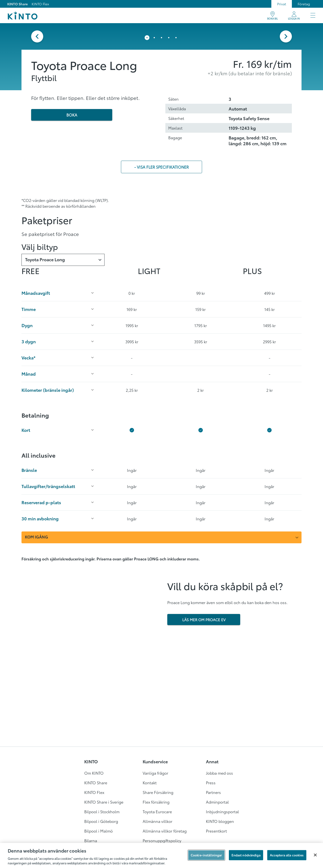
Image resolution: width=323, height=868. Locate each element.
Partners (213, 792)
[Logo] (22, 16)
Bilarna (91, 840)
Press (211, 782)
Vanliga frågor (155, 773)
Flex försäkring (156, 802)
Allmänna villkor (158, 821)
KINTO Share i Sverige (104, 802)
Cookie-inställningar (206, 855)
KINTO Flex (40, 4)
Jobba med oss (219, 773)
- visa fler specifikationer (161, 170)
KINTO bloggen (220, 821)
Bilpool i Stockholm (102, 811)
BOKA (72, 118)
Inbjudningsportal (222, 811)
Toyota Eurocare (157, 811)
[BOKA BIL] (273, 16)
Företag (304, 4)
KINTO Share (18, 4)
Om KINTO (94, 773)
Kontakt (150, 782)
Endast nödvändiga (246, 855)
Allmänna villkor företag (165, 831)
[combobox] (63, 263)
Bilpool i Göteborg (101, 821)
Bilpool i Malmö (98, 831)
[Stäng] (315, 855)
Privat (282, 4)
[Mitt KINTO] (294, 16)
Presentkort (216, 831)
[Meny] (313, 16)
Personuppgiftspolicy (162, 840)
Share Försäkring (158, 792)
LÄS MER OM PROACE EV (204, 623)
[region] (161, 855)
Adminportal (217, 802)
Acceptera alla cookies (287, 855)
